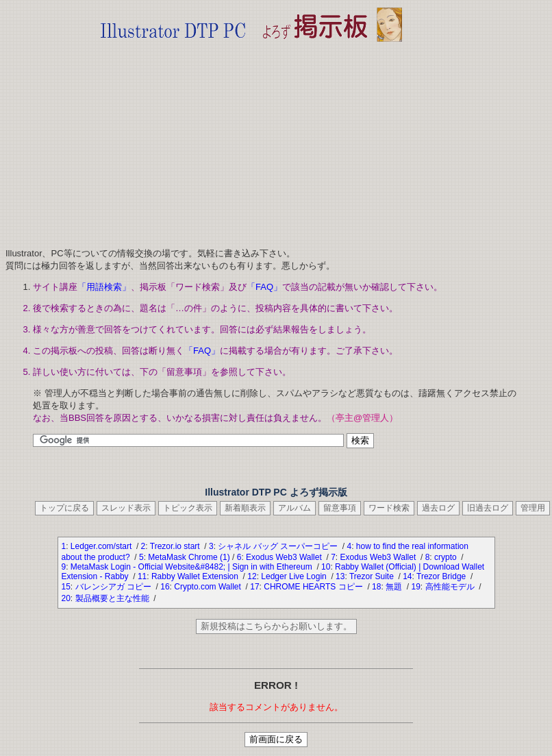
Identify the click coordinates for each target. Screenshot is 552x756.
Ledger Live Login (295, 576)
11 (142, 576)
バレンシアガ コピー (115, 587)
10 (326, 567)
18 (376, 587)
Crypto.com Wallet (209, 587)
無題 (395, 587)
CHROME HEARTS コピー (314, 587)
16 (165, 587)
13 (340, 576)
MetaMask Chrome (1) (189, 557)
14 (407, 576)
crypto (447, 557)
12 (252, 576)
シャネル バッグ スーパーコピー (279, 546)
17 (254, 587)
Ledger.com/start (102, 546)
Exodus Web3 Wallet (285, 557)
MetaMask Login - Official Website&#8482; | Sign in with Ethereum (192, 567)
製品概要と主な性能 (113, 598)
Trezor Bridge (442, 576)
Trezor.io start (176, 546)
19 (415, 587)
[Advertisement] (251, 141)
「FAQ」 (264, 287)
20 (66, 598)
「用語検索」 (104, 287)
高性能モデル (451, 587)
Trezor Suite (373, 576)
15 (66, 587)
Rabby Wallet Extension (196, 576)
